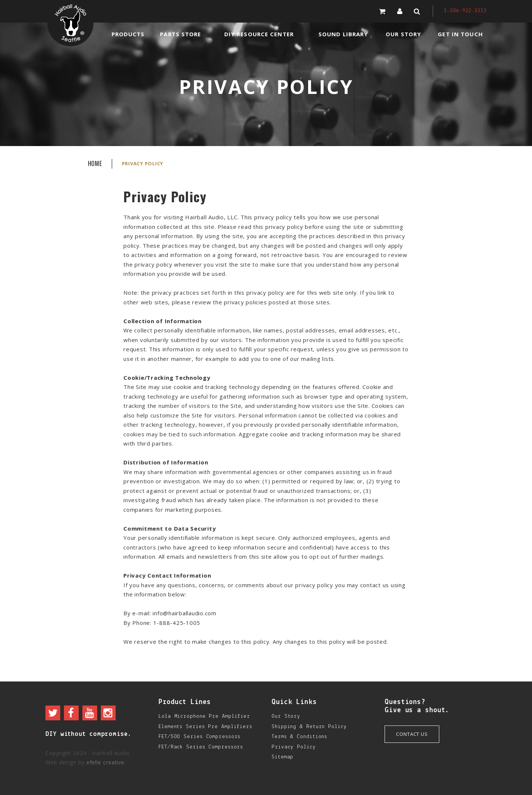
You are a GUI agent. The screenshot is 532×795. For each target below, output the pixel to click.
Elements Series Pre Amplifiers (205, 727)
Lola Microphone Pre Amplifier (204, 716)
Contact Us (412, 734)
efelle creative (106, 762)
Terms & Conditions (299, 737)
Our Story (403, 34)
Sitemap (282, 757)
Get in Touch (460, 34)
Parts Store (180, 34)
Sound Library (343, 34)
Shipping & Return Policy (309, 727)
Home (95, 163)
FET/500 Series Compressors (199, 737)
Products (128, 34)
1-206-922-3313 (465, 11)
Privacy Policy (294, 747)
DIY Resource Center (259, 34)
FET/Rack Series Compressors (201, 747)
